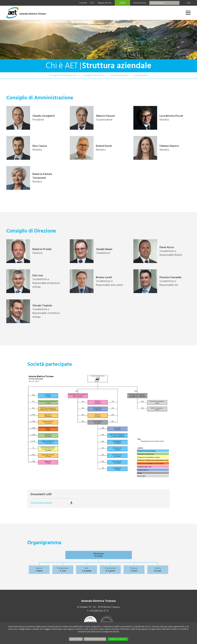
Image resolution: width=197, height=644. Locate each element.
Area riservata (140, 3)
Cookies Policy (76, 639)
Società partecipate (119, 75)
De (189, 3)
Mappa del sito (105, 3)
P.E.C (92, 3)
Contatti (83, 3)
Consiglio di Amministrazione (63, 75)
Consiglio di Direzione (93, 75)
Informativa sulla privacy (95, 639)
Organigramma (141, 75)
